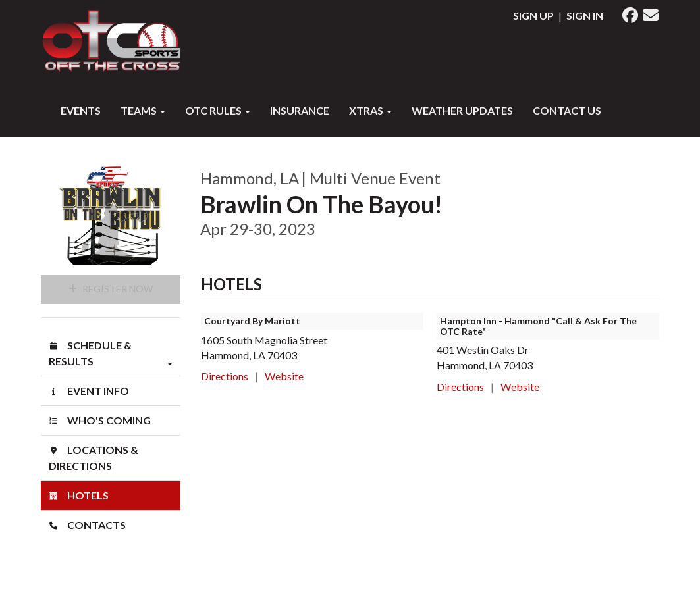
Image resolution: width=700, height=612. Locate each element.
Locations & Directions (94, 458)
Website (284, 376)
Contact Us (567, 110)
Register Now (111, 289)
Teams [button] (143, 110)
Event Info (89, 391)
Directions (225, 376)
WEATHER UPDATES (462, 110)
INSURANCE (300, 110)
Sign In (585, 15)
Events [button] (81, 110)
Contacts (87, 525)
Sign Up (533, 15)
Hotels (79, 495)
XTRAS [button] (370, 110)
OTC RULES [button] (218, 110)
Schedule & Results (111, 354)
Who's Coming (100, 420)
